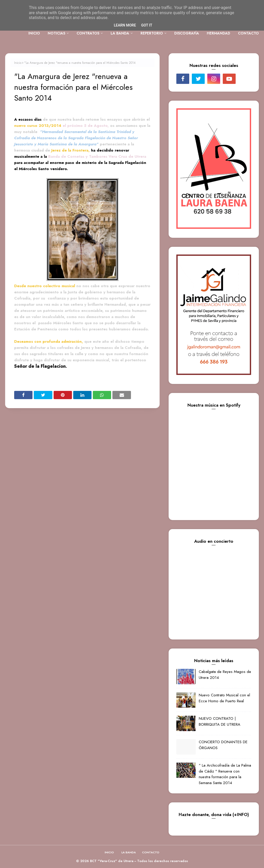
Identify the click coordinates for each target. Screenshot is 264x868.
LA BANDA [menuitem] (120, 33)
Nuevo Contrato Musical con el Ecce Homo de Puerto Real (224, 698)
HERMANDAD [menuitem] (218, 33)
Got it (147, 25)
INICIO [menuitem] (34, 33)
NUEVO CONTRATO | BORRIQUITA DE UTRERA (220, 721)
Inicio (18, 63)
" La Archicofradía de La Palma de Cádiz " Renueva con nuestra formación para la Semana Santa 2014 (225, 774)
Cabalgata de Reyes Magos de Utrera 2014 (225, 675)
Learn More (125, 25)
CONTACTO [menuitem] (248, 33)
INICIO (109, 852)
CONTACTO (151, 852)
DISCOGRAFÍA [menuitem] (187, 33)
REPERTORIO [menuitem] (152, 33)
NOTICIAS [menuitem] (56, 33)
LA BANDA (129, 852)
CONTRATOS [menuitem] (88, 33)
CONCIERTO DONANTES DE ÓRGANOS (223, 745)
